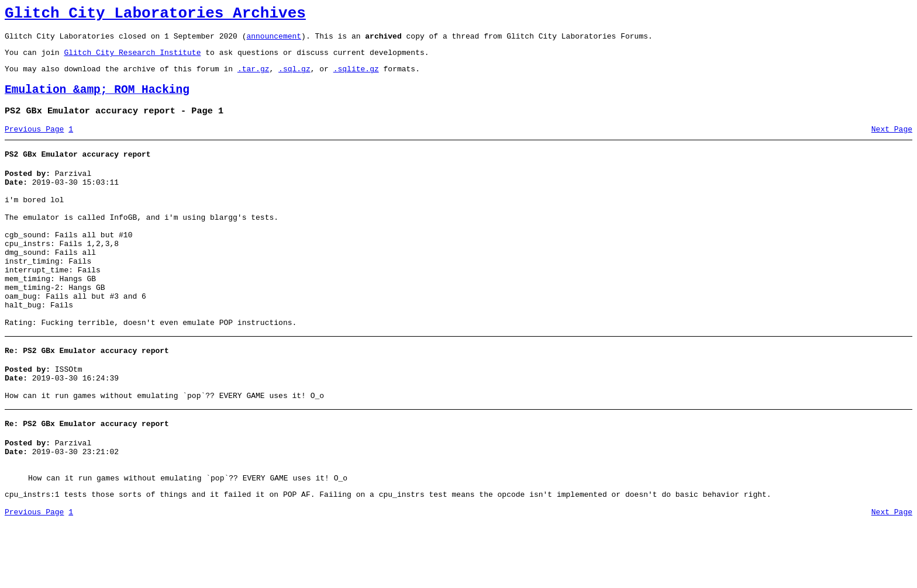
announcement (274, 41)
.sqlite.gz (356, 77)
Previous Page (34, 143)
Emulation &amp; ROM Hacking (97, 100)
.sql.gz (294, 77)
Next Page (892, 143)
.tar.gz (254, 77)
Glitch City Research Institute (132, 59)
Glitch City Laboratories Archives (155, 15)
